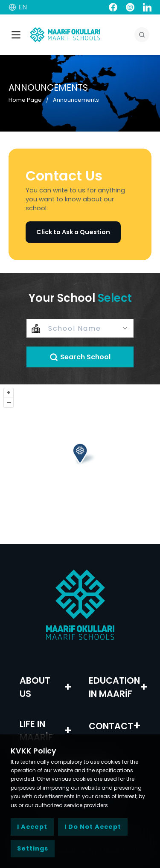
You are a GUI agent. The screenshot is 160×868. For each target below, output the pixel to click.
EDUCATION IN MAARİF (114, 687)
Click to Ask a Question (73, 232)
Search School (80, 357)
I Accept (32, 827)
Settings (33, 848)
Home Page (25, 100)
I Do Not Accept (93, 827)
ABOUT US (35, 687)
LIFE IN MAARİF (36, 730)
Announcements (76, 100)
